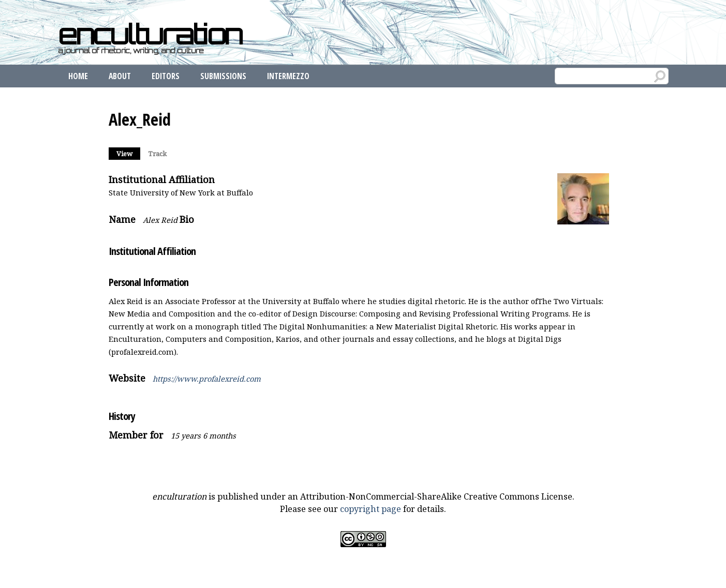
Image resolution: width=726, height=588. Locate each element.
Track (157, 154)
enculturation (150, 34)
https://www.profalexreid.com (207, 379)
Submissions (223, 76)
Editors (166, 76)
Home (78, 76)
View (128, 153)
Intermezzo (288, 76)
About (120, 76)
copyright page (371, 509)
